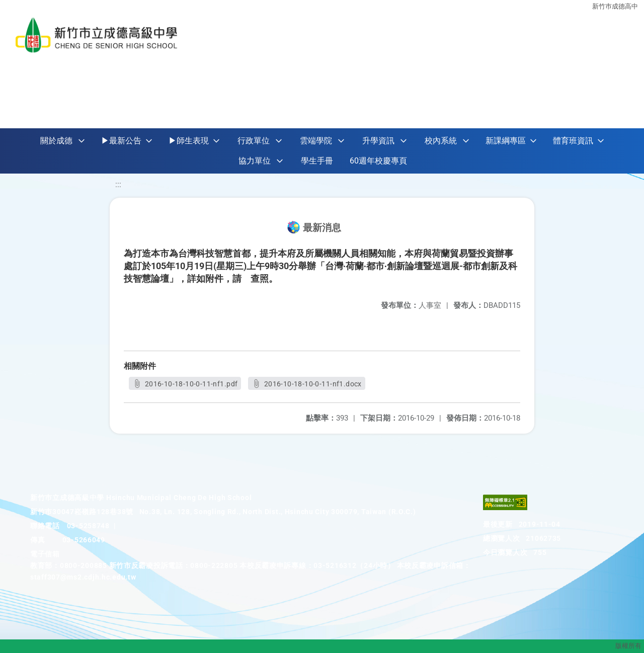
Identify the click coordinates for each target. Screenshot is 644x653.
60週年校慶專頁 (378, 161)
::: (118, 184)
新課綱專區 (506, 141)
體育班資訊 (573, 141)
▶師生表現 (189, 141)
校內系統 (441, 141)
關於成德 (56, 141)
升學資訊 (378, 141)
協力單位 (255, 161)
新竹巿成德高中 (615, 6)
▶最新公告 (121, 141)
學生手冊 (317, 161)
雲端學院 (316, 141)
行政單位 (254, 141)
